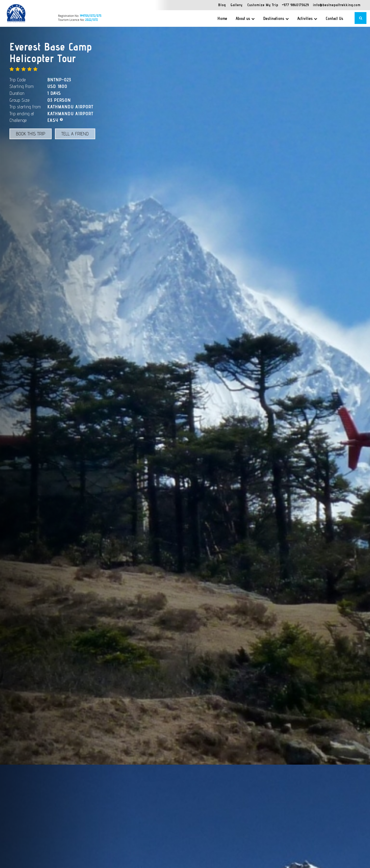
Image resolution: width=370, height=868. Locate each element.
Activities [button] (307, 18)
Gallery (237, 5)
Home (222, 18)
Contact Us (334, 18)
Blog (222, 5)
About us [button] (245, 18)
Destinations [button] (276, 18)
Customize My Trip (263, 5)
